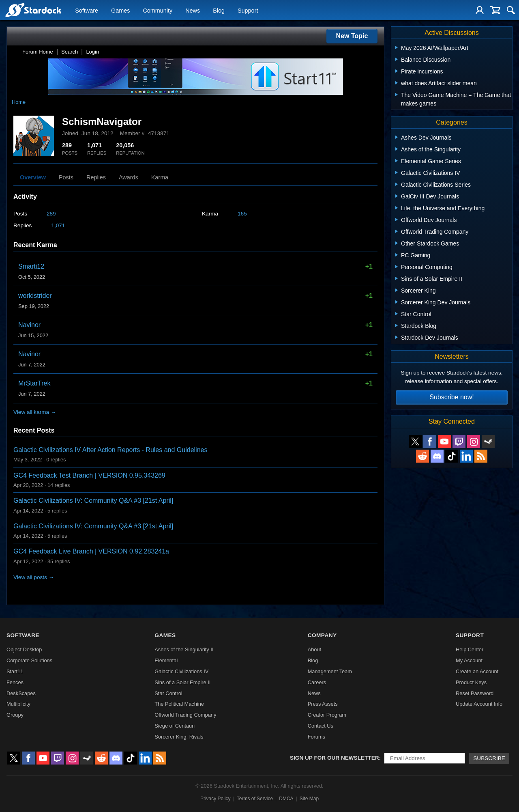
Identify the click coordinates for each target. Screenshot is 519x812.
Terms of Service (255, 799)
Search (70, 52)
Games (120, 11)
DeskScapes (21, 693)
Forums (316, 737)
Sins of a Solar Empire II (182, 682)
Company (322, 635)
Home (19, 102)
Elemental (166, 660)
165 (242, 214)
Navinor (29, 325)
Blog (219, 11)
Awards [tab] (129, 177)
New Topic (352, 36)
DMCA (286, 799)
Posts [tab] (66, 177)
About (314, 649)
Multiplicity (18, 704)
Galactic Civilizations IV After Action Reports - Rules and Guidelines (110, 450)
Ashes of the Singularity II (184, 649)
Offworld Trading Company (185, 715)
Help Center (470, 649)
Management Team (330, 671)
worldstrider (35, 296)
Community (158, 11)
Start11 (15, 671)
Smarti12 (31, 266)
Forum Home (38, 52)
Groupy (15, 715)
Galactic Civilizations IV (181, 671)
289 (51, 214)
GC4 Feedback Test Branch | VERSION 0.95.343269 (89, 475)
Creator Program (327, 715)
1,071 (58, 225)
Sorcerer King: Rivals (179, 737)
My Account (469, 660)
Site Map (309, 799)
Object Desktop (24, 649)
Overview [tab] (33, 177)
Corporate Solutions (29, 660)
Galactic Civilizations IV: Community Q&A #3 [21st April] (93, 501)
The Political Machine (179, 704)
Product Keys (471, 682)
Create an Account (477, 671)
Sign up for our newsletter (335, 758)
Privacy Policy (216, 799)
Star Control (168, 693)
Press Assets (323, 704)
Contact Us (321, 726)
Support (248, 11)
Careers (317, 682)
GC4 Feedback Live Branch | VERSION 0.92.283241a (91, 551)
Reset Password (475, 693)
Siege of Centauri (175, 726)
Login (92, 52)
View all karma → (35, 412)
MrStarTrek (34, 383)
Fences (15, 682)
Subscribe (489, 758)
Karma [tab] (160, 177)
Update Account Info (479, 704)
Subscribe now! (451, 397)
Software (87, 11)
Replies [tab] (96, 177)
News (193, 11)
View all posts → (34, 577)
